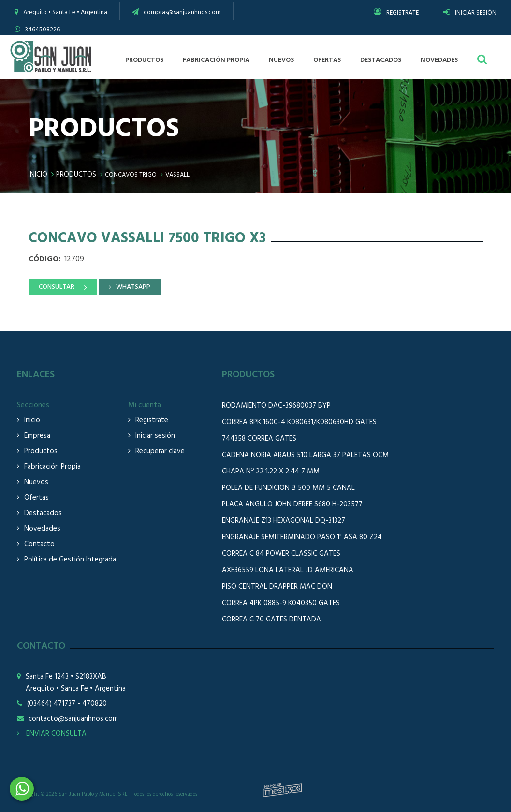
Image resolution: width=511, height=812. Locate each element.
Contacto (39, 544)
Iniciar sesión (155, 436)
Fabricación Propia (52, 467)
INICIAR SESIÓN (470, 13)
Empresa (37, 436)
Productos (76, 175)
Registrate (152, 421)
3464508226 (43, 30)
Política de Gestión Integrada (70, 560)
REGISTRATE (396, 13)
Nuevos (36, 482)
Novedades (42, 529)
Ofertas (36, 498)
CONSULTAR (57, 287)
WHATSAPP (133, 287)
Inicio (38, 175)
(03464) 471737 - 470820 (67, 704)
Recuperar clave (160, 451)
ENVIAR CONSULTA (52, 734)
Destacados (43, 513)
